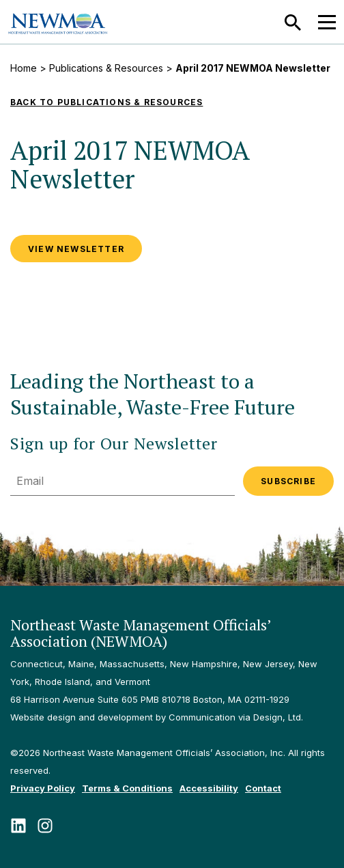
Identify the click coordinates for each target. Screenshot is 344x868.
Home (24, 68)
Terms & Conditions (127, 788)
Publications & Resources (106, 68)
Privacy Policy (43, 788)
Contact (263, 788)
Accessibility (209, 788)
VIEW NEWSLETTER (76, 249)
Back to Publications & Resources (106, 102)
